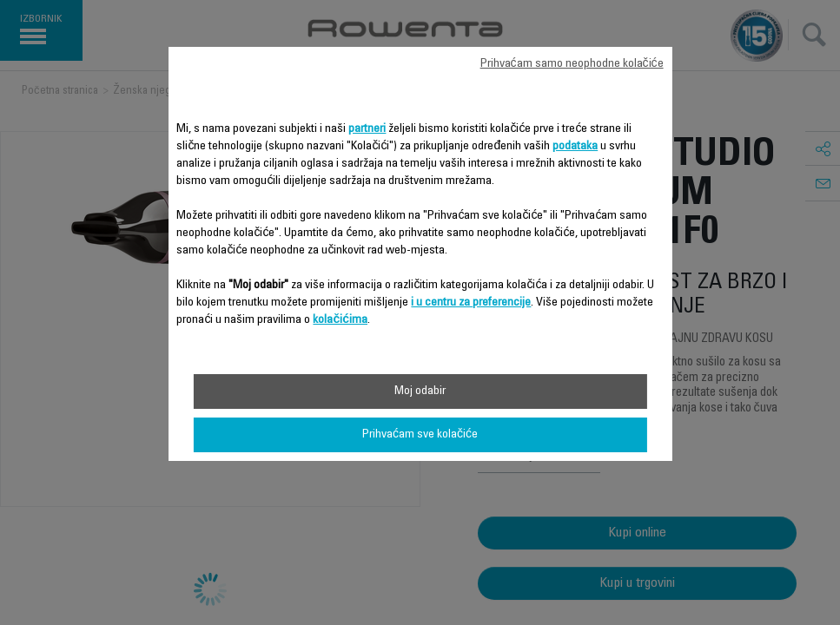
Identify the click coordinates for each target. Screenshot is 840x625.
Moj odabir (420, 391)
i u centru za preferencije (471, 303)
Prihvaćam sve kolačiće (420, 435)
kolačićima (340, 320)
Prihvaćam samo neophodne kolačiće (572, 64)
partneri (367, 129)
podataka (575, 147)
